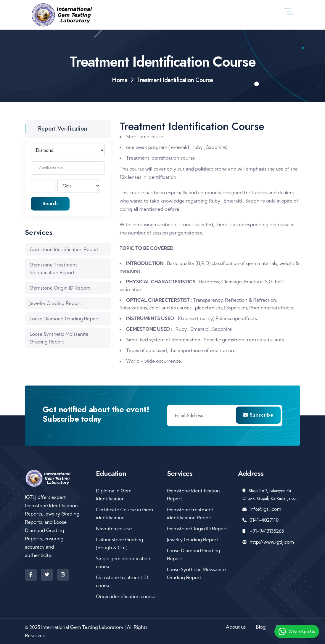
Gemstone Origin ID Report (60, 288)
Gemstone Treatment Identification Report (53, 269)
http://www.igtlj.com (272, 542)
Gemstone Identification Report (64, 249)
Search (50, 204)
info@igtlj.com (265, 509)
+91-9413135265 (266, 531)
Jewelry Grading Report (55, 303)
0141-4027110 (264, 520)
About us (236, 627)
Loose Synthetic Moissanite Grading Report (59, 338)
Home (120, 80)
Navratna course (114, 529)
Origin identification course (126, 596)
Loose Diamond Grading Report (64, 319)
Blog (261, 627)
